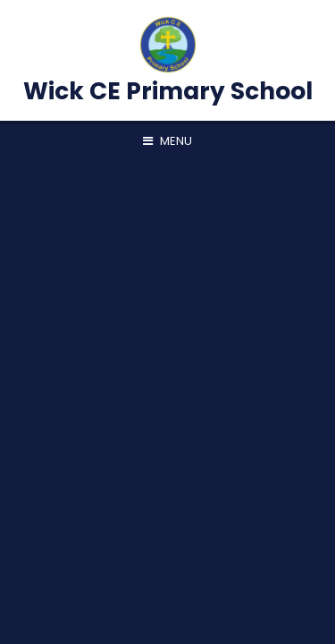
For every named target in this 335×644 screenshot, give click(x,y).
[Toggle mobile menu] (167, 141)
